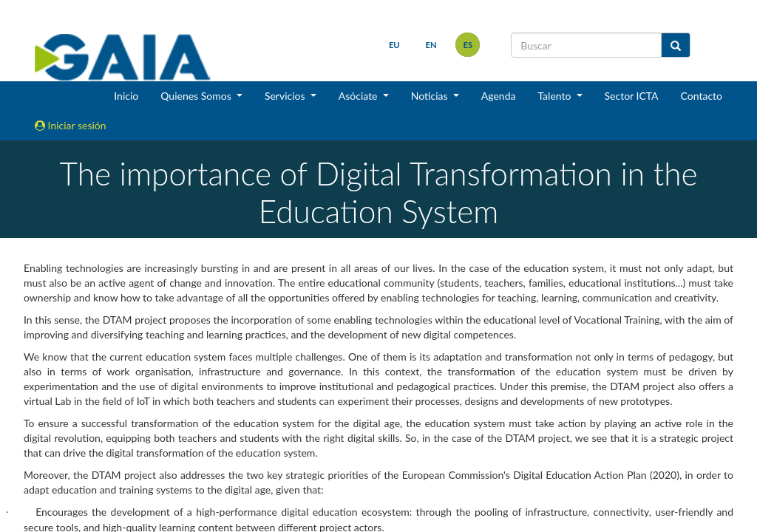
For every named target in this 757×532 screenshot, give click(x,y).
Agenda (499, 96)
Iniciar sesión (71, 125)
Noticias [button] (431, 96)
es (468, 45)
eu (394, 45)
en (431, 45)
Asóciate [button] (359, 96)
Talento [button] (556, 96)
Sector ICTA (632, 96)
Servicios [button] (286, 96)
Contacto (702, 96)
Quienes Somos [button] (197, 96)
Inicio (126, 96)
